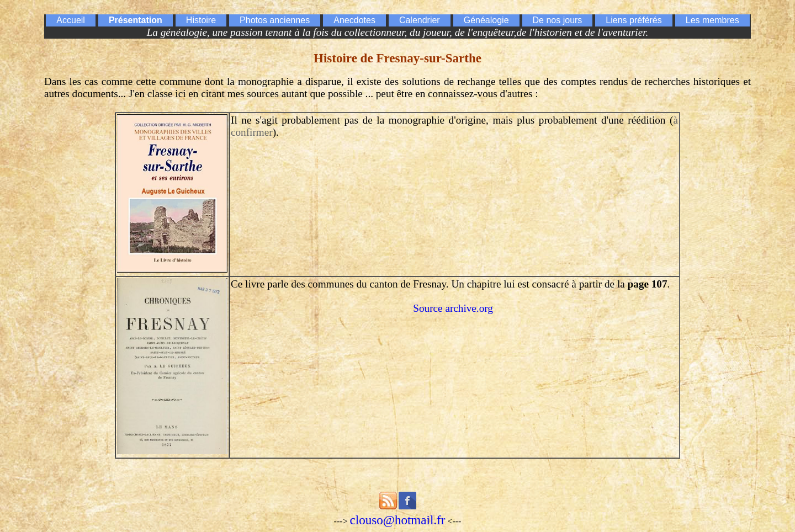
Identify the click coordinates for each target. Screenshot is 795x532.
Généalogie (486, 20)
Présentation (136, 20)
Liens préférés (634, 20)
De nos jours (558, 20)
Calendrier (420, 20)
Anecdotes (354, 20)
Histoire (201, 20)
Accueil (71, 20)
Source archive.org (453, 308)
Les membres (712, 20)
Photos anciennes (275, 20)
